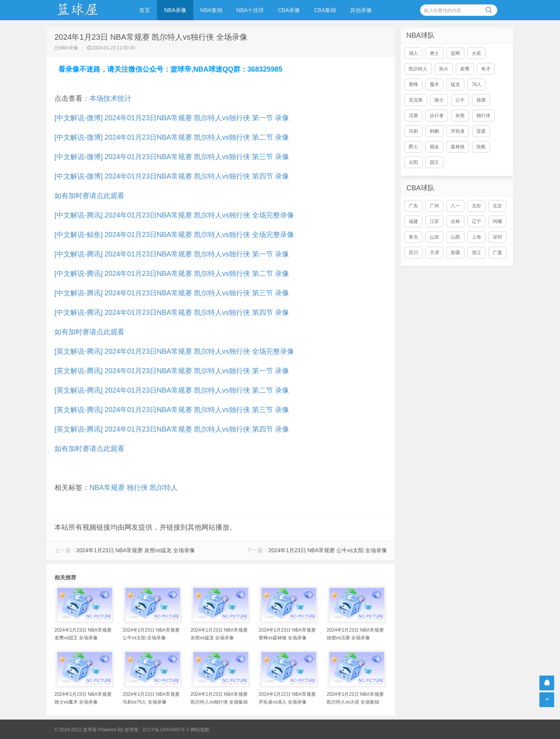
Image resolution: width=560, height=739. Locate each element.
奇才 (486, 69)
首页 (145, 10)
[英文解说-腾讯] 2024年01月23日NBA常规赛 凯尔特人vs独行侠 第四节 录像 (172, 429)
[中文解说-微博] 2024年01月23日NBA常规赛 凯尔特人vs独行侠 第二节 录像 (172, 137)
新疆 (455, 253)
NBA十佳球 (250, 10)
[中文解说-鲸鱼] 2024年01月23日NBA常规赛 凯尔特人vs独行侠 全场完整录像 (174, 235)
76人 (477, 84)
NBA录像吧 (86, 10)
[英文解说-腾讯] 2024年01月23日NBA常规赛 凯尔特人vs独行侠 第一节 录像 (172, 371)
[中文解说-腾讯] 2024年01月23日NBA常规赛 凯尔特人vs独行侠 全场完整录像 (174, 215)
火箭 (476, 53)
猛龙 (455, 84)
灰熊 (460, 116)
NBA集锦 (211, 10)
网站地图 (200, 730)
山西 (455, 237)
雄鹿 (481, 100)
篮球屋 (131, 730)
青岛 (413, 237)
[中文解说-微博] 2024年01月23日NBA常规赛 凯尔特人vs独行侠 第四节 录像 (172, 176)
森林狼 (458, 147)
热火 (444, 69)
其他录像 (361, 10)
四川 (413, 253)
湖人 (413, 53)
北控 (476, 206)
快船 (481, 147)
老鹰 (465, 69)
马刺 (413, 131)
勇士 (434, 53)
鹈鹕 (434, 131)
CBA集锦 (325, 10)
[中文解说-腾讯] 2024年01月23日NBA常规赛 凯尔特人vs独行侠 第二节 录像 (172, 274)
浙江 (476, 253)
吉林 (455, 221)
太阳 (413, 162)
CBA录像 (289, 10)
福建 (413, 221)
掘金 (434, 147)
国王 (434, 162)
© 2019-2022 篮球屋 (76, 730)
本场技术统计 (110, 98)
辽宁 (476, 221)
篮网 (455, 53)
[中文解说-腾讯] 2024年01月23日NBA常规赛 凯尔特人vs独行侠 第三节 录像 (172, 293)
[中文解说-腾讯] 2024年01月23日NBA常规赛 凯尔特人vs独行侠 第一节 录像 (172, 254)
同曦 (497, 221)
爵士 (413, 147)
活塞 (413, 116)
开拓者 (458, 131)
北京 (497, 206)
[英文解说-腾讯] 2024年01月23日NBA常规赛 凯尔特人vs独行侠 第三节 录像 (172, 410)
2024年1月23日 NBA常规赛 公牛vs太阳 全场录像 (328, 550)
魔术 (434, 84)
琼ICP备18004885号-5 (166, 730)
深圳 (497, 237)
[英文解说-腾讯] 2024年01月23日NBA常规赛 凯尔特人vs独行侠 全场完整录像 (174, 351)
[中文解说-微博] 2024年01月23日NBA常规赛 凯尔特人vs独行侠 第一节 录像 (172, 118)
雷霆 (481, 131)
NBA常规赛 (107, 488)
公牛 (460, 100)
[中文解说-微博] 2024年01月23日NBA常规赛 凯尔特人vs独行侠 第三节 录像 (172, 157)
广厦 (497, 253)
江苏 (434, 221)
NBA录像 (175, 10)
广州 (434, 206)
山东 (434, 237)
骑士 (439, 100)
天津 (434, 253)
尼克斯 (416, 100)
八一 (455, 206)
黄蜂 (413, 84)
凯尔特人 (164, 488)
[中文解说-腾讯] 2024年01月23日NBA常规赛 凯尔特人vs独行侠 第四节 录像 (172, 312)
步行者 (437, 116)
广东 (413, 206)
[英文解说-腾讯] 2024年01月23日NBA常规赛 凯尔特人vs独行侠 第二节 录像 (172, 390)
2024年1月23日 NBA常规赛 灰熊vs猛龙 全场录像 (136, 550)
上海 (476, 237)
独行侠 (137, 488)
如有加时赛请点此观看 (89, 196)
